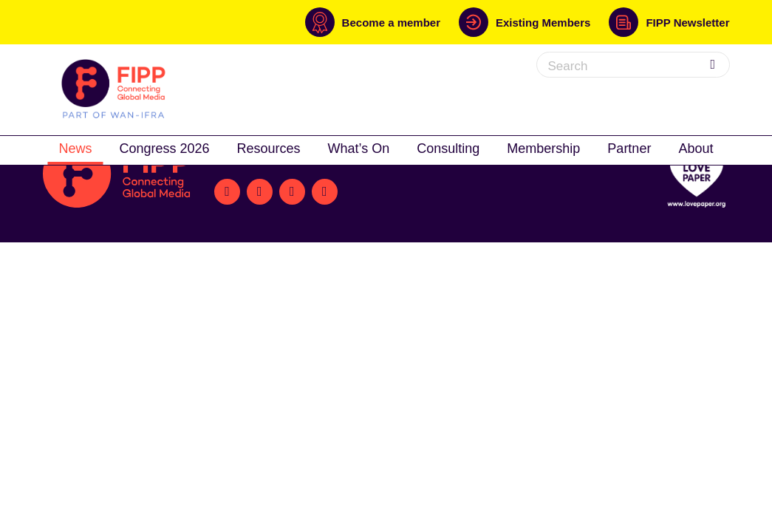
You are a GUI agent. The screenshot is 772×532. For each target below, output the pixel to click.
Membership (543, 149)
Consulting (448, 149)
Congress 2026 (164, 149)
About (696, 149)
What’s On (359, 149)
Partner (629, 149)
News (75, 149)
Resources (269, 149)
